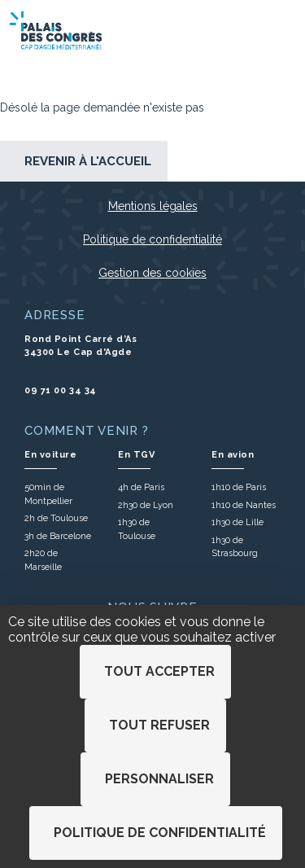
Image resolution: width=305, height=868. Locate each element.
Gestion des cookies (152, 273)
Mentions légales (153, 206)
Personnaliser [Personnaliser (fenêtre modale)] (159, 779)
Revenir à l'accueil (88, 161)
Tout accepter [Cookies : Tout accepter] (159, 671)
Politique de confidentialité (152, 239)
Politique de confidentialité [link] (160, 833)
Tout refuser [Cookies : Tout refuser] (159, 725)
